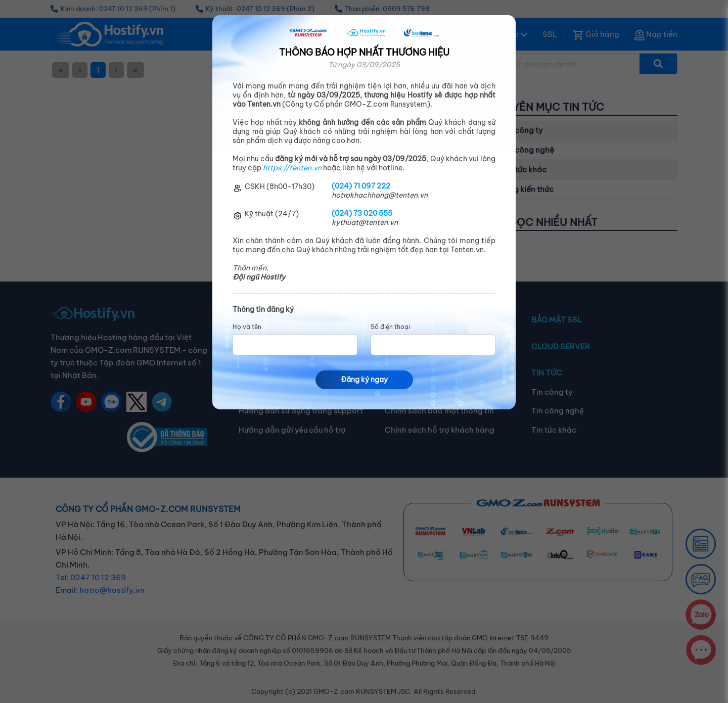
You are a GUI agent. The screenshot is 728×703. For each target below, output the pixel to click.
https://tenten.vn (292, 168)
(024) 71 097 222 (361, 186)
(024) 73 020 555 (362, 213)
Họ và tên (247, 327)
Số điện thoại (390, 327)
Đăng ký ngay (364, 380)
